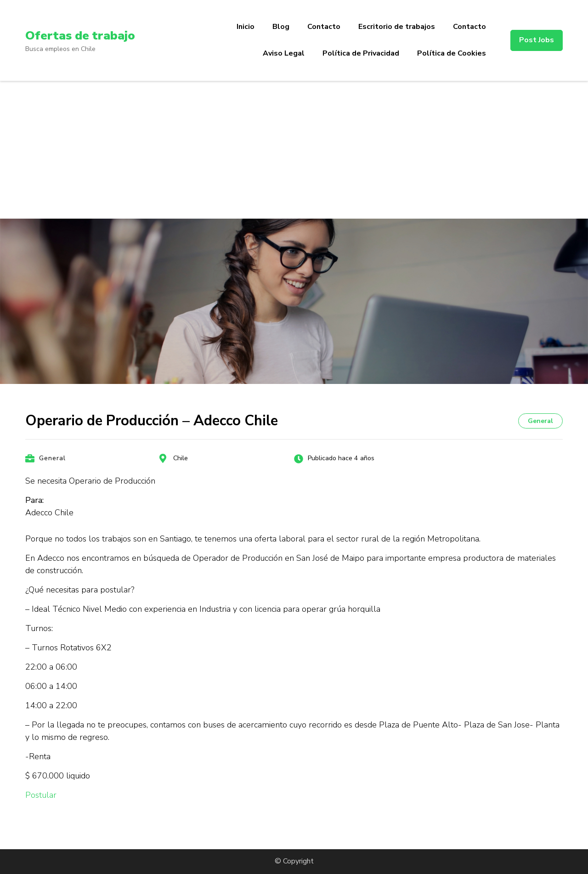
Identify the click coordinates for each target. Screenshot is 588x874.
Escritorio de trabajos (397, 27)
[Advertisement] (294, 150)
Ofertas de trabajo (83, 35)
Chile (181, 458)
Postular (41, 795)
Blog (281, 27)
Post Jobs (537, 40)
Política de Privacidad (361, 53)
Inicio (246, 27)
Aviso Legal (284, 53)
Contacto (324, 27)
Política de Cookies (452, 53)
